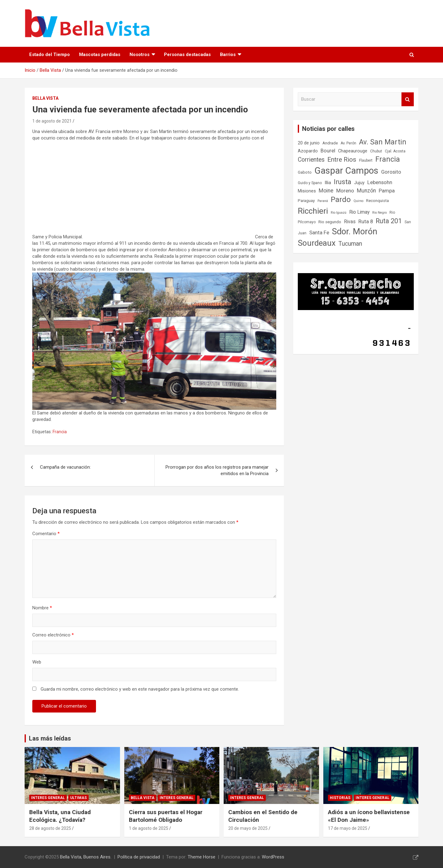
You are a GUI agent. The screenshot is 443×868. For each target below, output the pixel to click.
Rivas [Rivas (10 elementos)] (350, 222)
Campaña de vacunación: (65, 467)
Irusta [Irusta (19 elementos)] (343, 182)
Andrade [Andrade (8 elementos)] (330, 143)
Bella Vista (45, 98)
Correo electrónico (53, 635)
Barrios (228, 55)
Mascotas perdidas (100, 55)
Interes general (48, 798)
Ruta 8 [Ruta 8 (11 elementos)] (366, 221)
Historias (340, 798)
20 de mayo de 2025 (248, 828)
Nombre (42, 608)
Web (37, 662)
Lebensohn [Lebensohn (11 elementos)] (380, 182)
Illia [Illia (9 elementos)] (328, 183)
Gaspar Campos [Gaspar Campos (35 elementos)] (346, 171)
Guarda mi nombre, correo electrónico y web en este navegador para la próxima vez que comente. (140, 689)
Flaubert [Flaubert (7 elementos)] (366, 160)
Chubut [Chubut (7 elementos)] (376, 151)
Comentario (46, 534)
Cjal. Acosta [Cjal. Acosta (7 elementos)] (395, 151)
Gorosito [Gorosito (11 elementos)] (391, 172)
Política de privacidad (139, 857)
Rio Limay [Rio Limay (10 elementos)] (359, 212)
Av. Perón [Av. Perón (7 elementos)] (348, 143)
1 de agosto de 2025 (149, 828)
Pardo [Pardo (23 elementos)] (341, 199)
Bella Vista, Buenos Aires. (86, 857)
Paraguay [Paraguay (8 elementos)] (306, 201)
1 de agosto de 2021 (52, 121)
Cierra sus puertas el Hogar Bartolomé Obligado (166, 816)
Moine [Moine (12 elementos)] (326, 191)
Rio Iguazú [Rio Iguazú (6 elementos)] (339, 213)
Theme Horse (202, 857)
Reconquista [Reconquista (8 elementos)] (377, 201)
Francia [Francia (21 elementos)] (388, 159)
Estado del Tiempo (50, 55)
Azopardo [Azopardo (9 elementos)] (308, 151)
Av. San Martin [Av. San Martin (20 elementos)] (383, 142)
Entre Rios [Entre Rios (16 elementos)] (342, 159)
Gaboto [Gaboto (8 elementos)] (305, 172)
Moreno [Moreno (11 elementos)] (345, 191)
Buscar (408, 99)
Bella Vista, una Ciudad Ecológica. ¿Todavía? (60, 816)
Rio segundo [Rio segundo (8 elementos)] (330, 222)
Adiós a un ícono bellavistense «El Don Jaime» (369, 816)
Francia (60, 432)
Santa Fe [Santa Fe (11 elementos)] (319, 232)
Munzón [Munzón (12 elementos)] (366, 191)
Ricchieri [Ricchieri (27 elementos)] (313, 211)
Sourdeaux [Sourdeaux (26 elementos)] (317, 243)
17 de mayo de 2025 (348, 828)
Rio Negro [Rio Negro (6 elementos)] (379, 213)
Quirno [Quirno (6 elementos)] (358, 201)
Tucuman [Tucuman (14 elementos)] (350, 244)
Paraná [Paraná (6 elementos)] (323, 201)
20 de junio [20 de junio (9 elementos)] (309, 143)
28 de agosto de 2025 (50, 828)
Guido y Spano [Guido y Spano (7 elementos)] (310, 183)
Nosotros (140, 55)
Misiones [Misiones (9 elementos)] (307, 191)
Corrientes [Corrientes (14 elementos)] (311, 160)
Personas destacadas (187, 55)
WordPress (273, 857)
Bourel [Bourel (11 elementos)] (328, 151)
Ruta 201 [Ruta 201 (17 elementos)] (389, 221)
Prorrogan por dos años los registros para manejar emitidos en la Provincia (217, 470)
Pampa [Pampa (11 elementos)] (387, 191)
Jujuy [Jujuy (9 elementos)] (359, 183)
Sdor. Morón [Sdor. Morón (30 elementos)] (355, 231)
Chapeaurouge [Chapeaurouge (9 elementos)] (353, 151)
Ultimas (78, 798)
